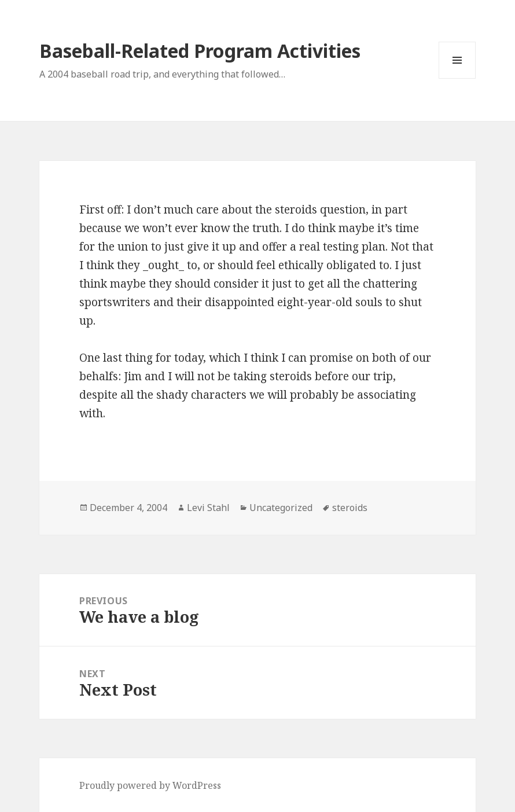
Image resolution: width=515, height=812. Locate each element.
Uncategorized (281, 508)
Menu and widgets (457, 78)
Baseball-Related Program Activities (200, 51)
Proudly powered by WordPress (150, 785)
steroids (350, 508)
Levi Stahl (208, 508)
